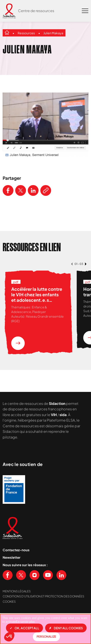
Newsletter (12, 557)
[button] (9, 637)
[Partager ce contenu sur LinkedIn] (33, 190)
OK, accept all (24, 628)
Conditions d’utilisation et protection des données (43, 596)
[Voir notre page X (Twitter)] (21, 575)
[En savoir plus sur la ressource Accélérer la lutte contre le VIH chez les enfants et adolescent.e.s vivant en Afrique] (18, 343)
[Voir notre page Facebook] (8, 575)
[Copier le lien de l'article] (46, 190)
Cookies (9, 602)
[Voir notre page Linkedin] (61, 575)
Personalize (46, 637)
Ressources (26, 33)
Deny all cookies (66, 628)
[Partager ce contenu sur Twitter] (21, 190)
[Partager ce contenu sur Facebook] (8, 190)
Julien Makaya (53, 33)
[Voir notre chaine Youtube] (48, 575)
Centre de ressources (36, 11)
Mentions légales (17, 591)
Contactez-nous (16, 550)
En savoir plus (25, 622)
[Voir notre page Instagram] (34, 575)
